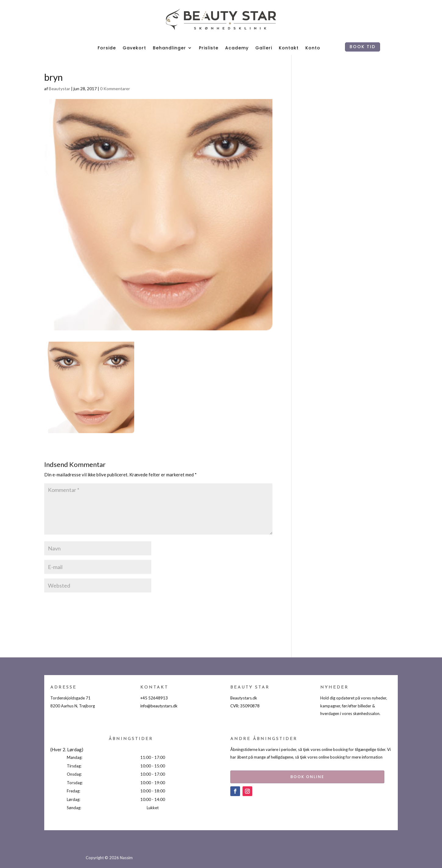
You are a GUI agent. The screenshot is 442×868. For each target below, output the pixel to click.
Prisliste (209, 48)
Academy (237, 48)
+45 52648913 (154, 698)
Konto (313, 48)
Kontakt (289, 48)
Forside (107, 48)
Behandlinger (169, 48)
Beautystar (59, 89)
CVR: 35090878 (245, 706)
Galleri (264, 48)
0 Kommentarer (115, 89)
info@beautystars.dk (159, 706)
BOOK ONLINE (295, 776)
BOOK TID (363, 47)
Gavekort (134, 48)
